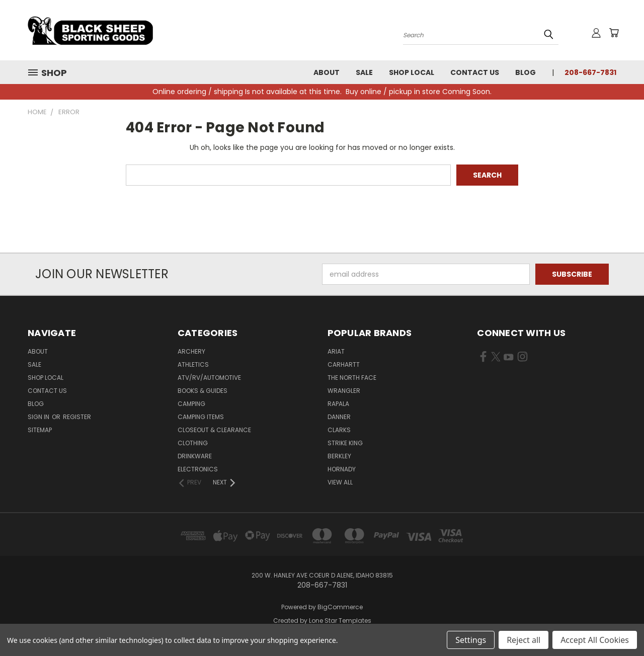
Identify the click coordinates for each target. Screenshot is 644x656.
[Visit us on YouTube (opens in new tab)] (508, 359)
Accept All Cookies (595, 640)
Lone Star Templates (340, 621)
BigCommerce (340, 607)
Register (77, 417)
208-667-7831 (590, 72)
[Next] (225, 482)
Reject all (524, 640)
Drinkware (195, 456)
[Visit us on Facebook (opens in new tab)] (483, 359)
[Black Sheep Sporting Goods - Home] (123, 30)
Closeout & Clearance (214, 430)
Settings (471, 640)
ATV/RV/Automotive (209, 378)
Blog (526, 72)
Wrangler (344, 391)
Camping (191, 404)
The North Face (352, 378)
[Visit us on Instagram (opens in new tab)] (522, 359)
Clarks (339, 430)
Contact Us (475, 72)
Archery (191, 351)
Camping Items (201, 417)
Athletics (193, 364)
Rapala (338, 404)
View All (340, 482)
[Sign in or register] (596, 33)
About (327, 72)
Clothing (193, 443)
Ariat (336, 351)
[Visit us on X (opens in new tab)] (496, 359)
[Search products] (481, 34)
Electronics (198, 469)
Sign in (39, 417)
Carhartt (344, 364)
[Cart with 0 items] (614, 33)
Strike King (345, 443)
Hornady (342, 469)
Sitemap (40, 430)
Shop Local (412, 72)
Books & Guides (203, 391)
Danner (339, 417)
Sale (364, 72)
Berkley (339, 456)
